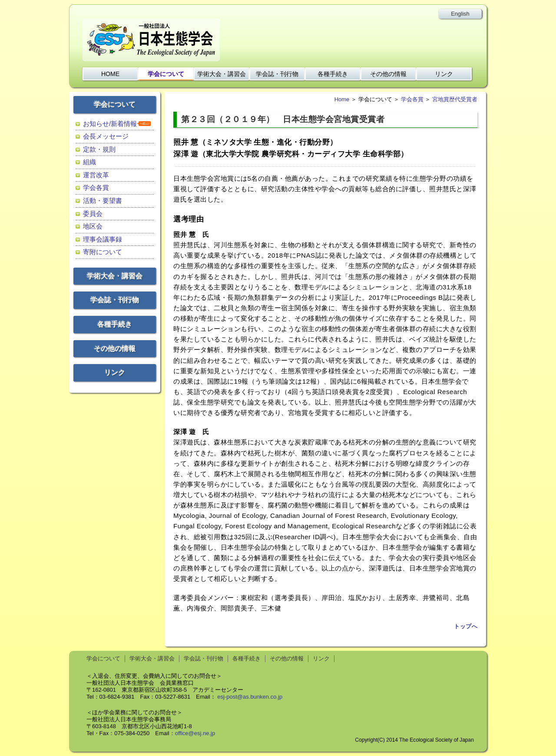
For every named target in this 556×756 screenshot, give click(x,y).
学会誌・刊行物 (277, 74)
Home (342, 99)
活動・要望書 (103, 201)
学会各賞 (96, 187)
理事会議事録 (103, 239)
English (460, 14)
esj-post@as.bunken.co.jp (250, 697)
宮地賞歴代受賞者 (455, 99)
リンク (444, 74)
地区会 (93, 226)
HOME (110, 74)
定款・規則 (99, 149)
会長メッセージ (106, 136)
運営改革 (96, 175)
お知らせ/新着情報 (110, 124)
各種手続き (333, 74)
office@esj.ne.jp (195, 733)
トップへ (466, 627)
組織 (89, 162)
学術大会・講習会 (222, 74)
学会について (166, 74)
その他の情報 (388, 74)
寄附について (103, 252)
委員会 (93, 214)
